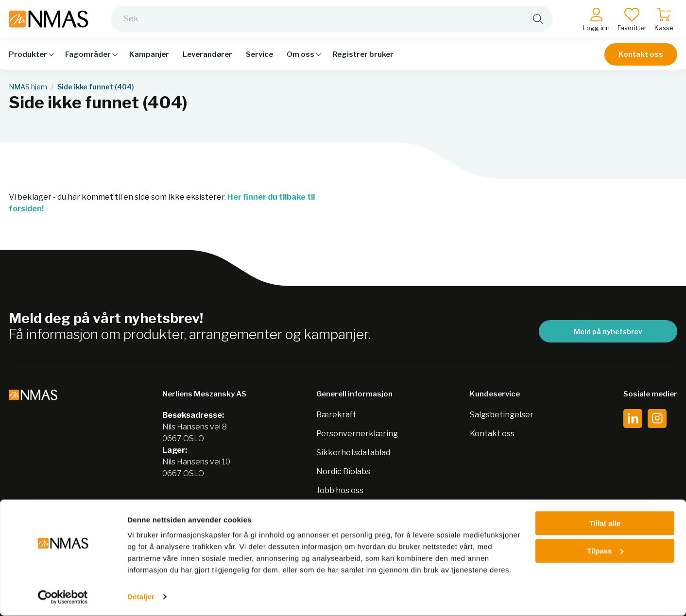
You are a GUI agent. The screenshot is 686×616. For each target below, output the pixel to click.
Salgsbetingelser (502, 415)
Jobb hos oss (340, 490)
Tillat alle (605, 523)
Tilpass (605, 551)
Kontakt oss (641, 59)
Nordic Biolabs (343, 471)
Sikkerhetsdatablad (353, 453)
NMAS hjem (28, 87)
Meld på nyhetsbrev (608, 332)
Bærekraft (336, 415)
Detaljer (141, 597)
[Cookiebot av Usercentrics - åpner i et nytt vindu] (63, 597)
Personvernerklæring (357, 434)
